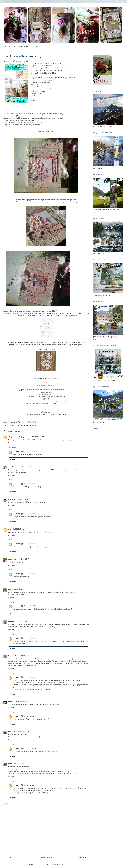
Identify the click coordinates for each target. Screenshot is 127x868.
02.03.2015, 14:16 (30, 484)
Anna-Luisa (12, 732)
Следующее (9, 857)
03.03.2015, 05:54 (20, 764)
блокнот (12, 425)
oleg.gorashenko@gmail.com (19, 437)
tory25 (11, 764)
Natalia (11, 621)
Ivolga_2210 (13, 702)
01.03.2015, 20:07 (23, 559)
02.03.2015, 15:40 (30, 716)
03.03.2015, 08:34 (30, 748)
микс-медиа (32, 425)
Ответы (13, 448)
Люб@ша (12, 499)
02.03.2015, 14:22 (30, 677)
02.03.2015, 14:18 (30, 544)
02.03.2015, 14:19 (30, 606)
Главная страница (46, 857)
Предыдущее (84, 857)
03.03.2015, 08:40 (30, 785)
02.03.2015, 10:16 (25, 656)
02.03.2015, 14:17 (30, 514)
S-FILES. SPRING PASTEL (43, 73)
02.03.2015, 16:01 (23, 732)
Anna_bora (12, 559)
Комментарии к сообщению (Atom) (52, 864)
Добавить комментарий (13, 804)
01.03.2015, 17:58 (22, 499)
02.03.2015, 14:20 (30, 638)
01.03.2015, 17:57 (28, 467)
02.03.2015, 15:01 (24, 702)
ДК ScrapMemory (22, 425)
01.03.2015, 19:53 (19, 529)
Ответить (11, 443)
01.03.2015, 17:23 (37, 437)
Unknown (17, 452)
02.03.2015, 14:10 (30, 452)
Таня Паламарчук (15, 467)
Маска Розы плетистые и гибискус (27, 345)
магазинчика (69, 316)
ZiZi (10, 589)
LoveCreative (13, 656)
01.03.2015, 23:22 (18, 589)
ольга (10, 529)
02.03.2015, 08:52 (21, 621)
